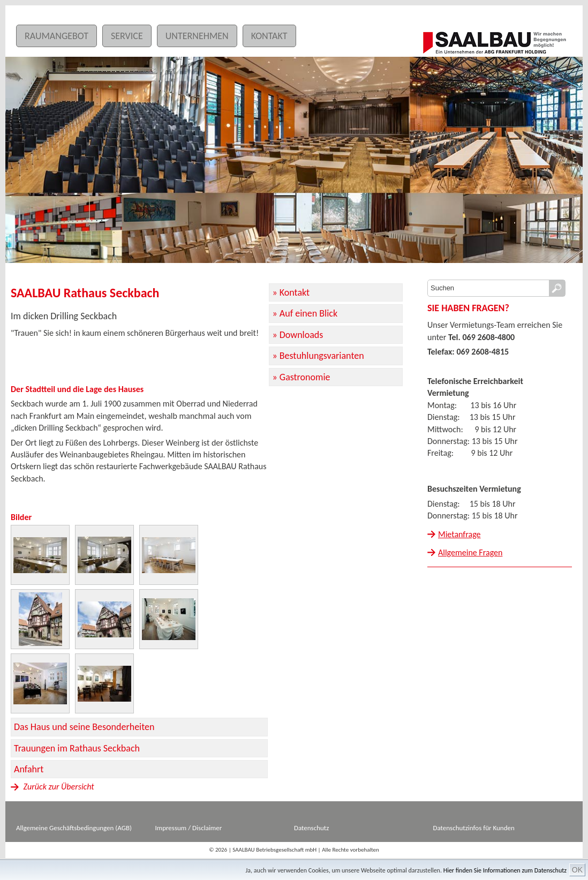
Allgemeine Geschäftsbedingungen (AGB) (74, 828)
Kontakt (269, 36)
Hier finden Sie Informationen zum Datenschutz (505, 870)
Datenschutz (311, 828)
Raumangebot (56, 36)
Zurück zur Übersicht (52, 787)
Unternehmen (197, 36)
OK (577, 870)
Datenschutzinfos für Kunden (474, 828)
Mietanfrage (459, 534)
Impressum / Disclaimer (189, 828)
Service (127, 36)
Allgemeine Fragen (470, 552)
